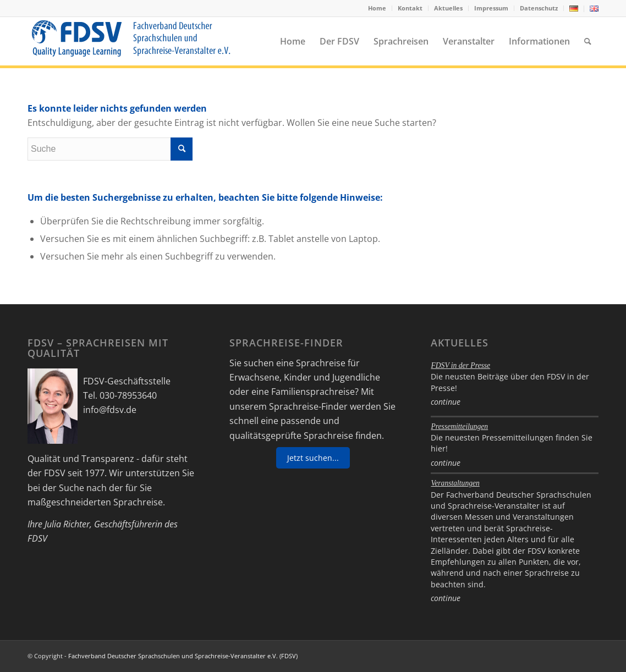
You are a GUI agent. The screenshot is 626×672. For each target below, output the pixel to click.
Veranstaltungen (455, 483)
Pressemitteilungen (459, 426)
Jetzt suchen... (313, 458)
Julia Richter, (68, 524)
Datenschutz (539, 8)
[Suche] (588, 41)
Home (377, 8)
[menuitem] (377, 8)
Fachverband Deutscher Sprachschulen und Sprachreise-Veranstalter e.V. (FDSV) (183, 656)
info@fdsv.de (110, 410)
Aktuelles (448, 8)
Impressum (491, 8)
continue (446, 402)
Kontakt (410, 8)
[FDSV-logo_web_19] (131, 41)
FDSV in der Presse (460, 365)
